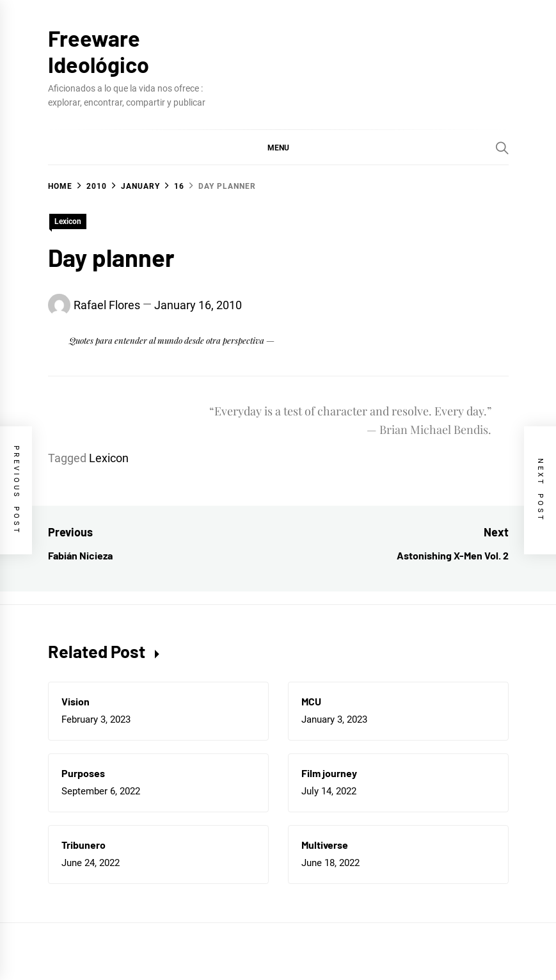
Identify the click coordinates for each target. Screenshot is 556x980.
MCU (311, 701)
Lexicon (68, 221)
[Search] (502, 148)
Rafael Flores (107, 305)
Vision (75, 701)
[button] (278, 147)
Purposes (83, 773)
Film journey (329, 773)
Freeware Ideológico (99, 51)
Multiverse (325, 845)
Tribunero (83, 845)
